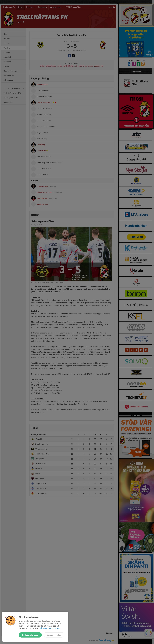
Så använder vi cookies (50, 628)
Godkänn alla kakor (30, 635)
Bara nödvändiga (54, 635)
